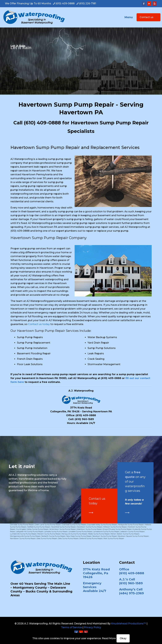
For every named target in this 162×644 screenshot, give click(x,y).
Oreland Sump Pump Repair (91, 538)
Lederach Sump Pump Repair (132, 531)
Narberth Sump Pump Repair (53, 536)
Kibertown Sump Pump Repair (89, 529)
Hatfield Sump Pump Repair (39, 527)
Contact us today (39, 324)
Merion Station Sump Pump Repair (125, 534)
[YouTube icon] (149, 4)
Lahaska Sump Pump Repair (56, 531)
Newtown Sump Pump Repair (105, 536)
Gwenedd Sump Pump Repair (74, 525)
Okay (123, 638)
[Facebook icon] (144, 4)
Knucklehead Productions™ (129, 624)
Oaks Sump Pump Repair (47, 538)
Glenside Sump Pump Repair (22, 525)
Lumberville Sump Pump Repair (23, 534)
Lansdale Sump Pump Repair (80, 531)
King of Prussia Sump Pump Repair (117, 529)
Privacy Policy (92, 627)
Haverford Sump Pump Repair (63, 527)
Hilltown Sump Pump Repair (115, 527)
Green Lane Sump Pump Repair (48, 525)
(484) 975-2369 (131, 593)
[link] (91, 513)
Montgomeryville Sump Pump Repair (25, 536)
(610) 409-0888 (42, 123)
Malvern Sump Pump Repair (49, 534)
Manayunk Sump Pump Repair (74, 534)
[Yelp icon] (155, 4)
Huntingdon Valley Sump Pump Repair (32, 529)
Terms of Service (71, 627)
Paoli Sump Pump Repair (114, 538)
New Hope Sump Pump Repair (79, 536)
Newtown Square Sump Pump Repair (133, 536)
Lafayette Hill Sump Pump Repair (30, 531)
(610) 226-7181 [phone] (87, 3)
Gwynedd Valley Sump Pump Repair (102, 525)
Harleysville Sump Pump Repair (131, 525)
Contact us (149, 17)
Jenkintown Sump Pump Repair (63, 529)
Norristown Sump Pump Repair (23, 538)
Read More (109, 638)
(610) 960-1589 (84, 419)
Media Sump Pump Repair (99, 534)
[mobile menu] (131, 17)
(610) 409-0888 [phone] (65, 3)
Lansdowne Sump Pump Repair (106, 531)
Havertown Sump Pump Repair (89, 527)
